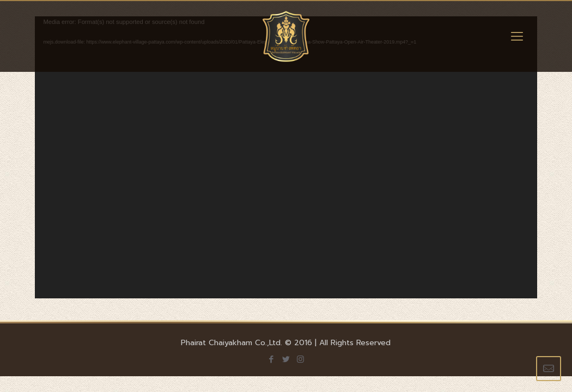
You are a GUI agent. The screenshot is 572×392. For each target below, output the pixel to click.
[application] (286, 157)
